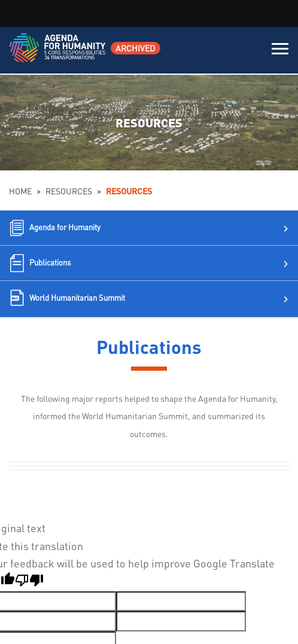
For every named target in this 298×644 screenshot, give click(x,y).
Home (20, 191)
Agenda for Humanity (65, 227)
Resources (69, 191)
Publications (50, 262)
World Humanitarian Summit (77, 297)
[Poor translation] (29, 582)
